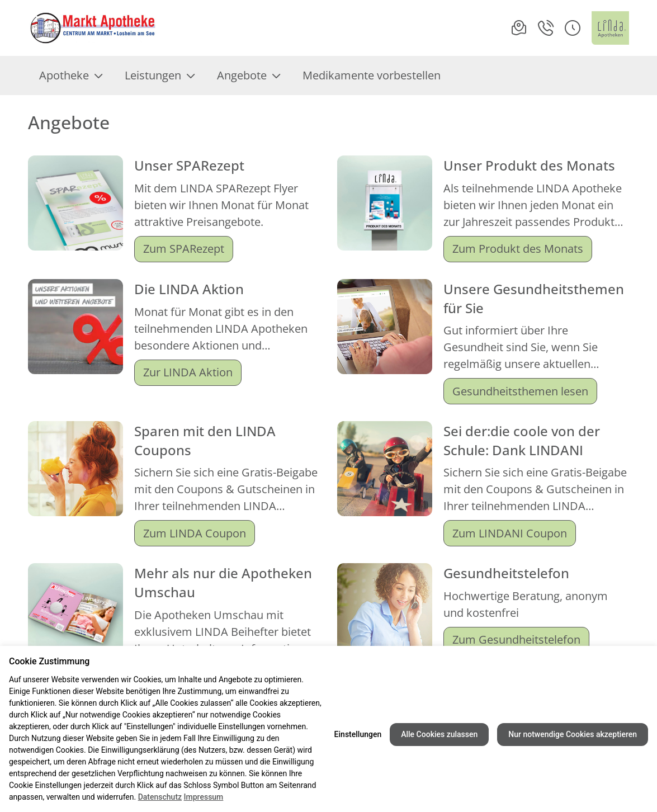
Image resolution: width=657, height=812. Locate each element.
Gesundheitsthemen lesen (520, 391)
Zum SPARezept (184, 249)
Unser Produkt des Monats (529, 165)
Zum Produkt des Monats (518, 249)
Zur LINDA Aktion (188, 372)
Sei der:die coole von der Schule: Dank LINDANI (522, 440)
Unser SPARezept (189, 165)
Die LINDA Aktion (189, 289)
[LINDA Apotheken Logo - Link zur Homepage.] (610, 28)
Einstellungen (358, 734)
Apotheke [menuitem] (71, 75)
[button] (573, 28)
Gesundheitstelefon (506, 573)
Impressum (204, 797)
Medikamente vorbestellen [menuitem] (372, 75)
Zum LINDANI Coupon (510, 533)
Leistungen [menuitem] (160, 75)
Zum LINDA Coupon (195, 533)
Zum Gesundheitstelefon (516, 639)
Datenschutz (160, 797)
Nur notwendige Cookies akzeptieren (573, 734)
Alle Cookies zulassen (439, 734)
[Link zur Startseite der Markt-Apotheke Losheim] (93, 28)
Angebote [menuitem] (249, 75)
